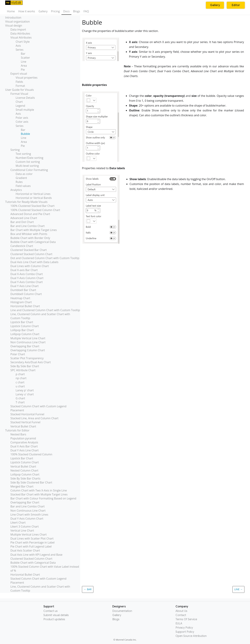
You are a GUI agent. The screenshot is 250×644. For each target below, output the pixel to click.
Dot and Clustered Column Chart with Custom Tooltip (45, 258)
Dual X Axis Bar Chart (24, 446)
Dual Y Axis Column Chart (27, 519)
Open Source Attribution (191, 636)
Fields (19, 82)
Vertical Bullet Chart (23, 426)
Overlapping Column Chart (28, 350)
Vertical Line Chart (22, 531)
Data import (18, 30)
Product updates (54, 619)
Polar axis (22, 118)
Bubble (25, 134)
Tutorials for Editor (17, 430)
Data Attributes (20, 33)
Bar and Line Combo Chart (28, 226)
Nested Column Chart (24, 470)
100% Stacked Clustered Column (31, 454)
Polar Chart (18, 354)
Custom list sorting (28, 162)
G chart (20, 398)
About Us (181, 611)
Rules (19, 182)
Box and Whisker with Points (29, 234)
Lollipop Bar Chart (22, 330)
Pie (23, 70)
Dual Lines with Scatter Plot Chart (32, 538)
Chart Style (23, 42)
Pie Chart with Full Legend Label (31, 546)
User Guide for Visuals (20, 90)
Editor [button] (236, 5)
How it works (27, 11)
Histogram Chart (21, 302)
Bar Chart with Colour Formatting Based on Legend (43, 498)
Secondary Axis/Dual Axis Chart (31, 362)
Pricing (55, 11)
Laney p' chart (25, 390)
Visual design (14, 26)
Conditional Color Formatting (29, 170)
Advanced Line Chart (24, 218)
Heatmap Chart (20, 298)
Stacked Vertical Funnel (25, 422)
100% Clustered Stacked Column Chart (35, 210)
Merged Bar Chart (22, 486)
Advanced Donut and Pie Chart (30, 214)
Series (20, 50)
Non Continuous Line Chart (28, 342)
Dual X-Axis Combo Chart (27, 274)
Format (20, 86)
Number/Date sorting (29, 158)
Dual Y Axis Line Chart (24, 286)
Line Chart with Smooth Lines (29, 515)
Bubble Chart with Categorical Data (33, 242)
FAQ (86, 11)
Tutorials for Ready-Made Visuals (26, 202)
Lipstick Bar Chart (22, 322)
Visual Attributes (21, 37)
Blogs (77, 11)
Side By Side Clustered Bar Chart (31, 482)
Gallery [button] (215, 5)
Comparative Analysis (24, 442)
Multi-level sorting (27, 166)
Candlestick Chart (22, 246)
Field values (23, 186)
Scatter (25, 58)
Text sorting (23, 154)
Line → (238, 589)
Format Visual (19, 94)
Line (24, 62)
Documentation (122, 611)
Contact (181, 615)
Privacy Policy (184, 628)
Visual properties (27, 78)
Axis (18, 46)
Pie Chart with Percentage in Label (32, 542)
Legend (20, 106)
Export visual (19, 74)
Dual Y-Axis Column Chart (27, 278)
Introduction (13, 18)
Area (24, 66)
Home (11, 11)
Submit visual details (56, 615)
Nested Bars (18, 434)
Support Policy (185, 632)
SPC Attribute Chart (23, 370)
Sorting (15, 150)
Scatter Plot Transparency (27, 358)
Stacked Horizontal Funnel (27, 414)
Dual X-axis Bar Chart (24, 270)
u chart (20, 386)
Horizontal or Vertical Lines (33, 194)
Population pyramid (23, 438)
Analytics (16, 190)
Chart (19, 102)
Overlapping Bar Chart (25, 346)
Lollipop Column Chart (25, 334)
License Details (25, 98)
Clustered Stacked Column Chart (31, 254)
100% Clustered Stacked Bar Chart (32, 206)
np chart (21, 378)
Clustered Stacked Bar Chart (29, 250)
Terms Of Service (186, 619)
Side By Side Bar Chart (25, 366)
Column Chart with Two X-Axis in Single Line (39, 490)
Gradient (21, 178)
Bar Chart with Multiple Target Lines (34, 230)
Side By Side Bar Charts (25, 478)
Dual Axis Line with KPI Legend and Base (36, 555)
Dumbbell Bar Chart (23, 290)
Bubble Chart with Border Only (30, 238)
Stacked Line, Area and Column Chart (34, 418)
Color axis (22, 122)
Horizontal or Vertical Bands (34, 198)
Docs (66, 11)
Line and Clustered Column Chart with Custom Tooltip (45, 310)
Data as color (24, 174)
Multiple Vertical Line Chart (28, 338)
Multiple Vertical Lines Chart (29, 534)
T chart (20, 402)
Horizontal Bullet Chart (25, 306)
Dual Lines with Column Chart (30, 266)
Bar (23, 54)
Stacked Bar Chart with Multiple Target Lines (39, 494)
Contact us (51, 611)
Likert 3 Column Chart (25, 527)
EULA (179, 624)
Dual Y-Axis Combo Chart (27, 282)
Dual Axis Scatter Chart (25, 550)
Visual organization (17, 22)
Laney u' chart (25, 394)
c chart (20, 382)
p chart (20, 374)
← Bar (88, 589)
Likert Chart (18, 523)
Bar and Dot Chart (22, 222)
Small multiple (25, 110)
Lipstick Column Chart (25, 326)
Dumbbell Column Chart (26, 294)
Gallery (43, 11)
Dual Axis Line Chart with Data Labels (34, 262)
